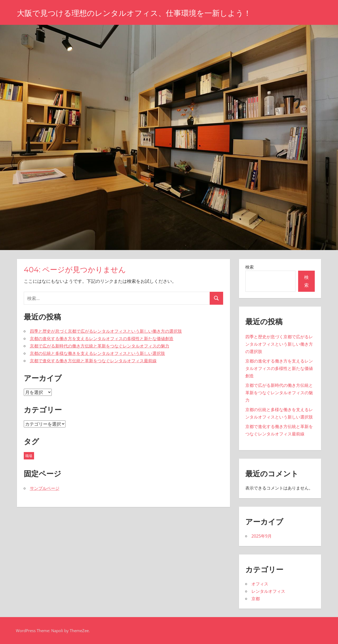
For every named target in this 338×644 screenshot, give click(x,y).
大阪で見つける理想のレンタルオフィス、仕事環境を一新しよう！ (146, 13)
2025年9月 (262, 536)
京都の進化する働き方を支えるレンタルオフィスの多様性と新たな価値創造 (102, 339)
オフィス (260, 584)
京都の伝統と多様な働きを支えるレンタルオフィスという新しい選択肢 (97, 353)
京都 (256, 599)
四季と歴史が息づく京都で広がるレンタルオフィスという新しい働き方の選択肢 (106, 331)
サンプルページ (45, 488)
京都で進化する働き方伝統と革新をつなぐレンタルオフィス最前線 (93, 361)
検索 (250, 267)
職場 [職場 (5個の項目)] (29, 456)
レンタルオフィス (268, 591)
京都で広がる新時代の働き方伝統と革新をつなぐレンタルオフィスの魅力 (100, 346)
